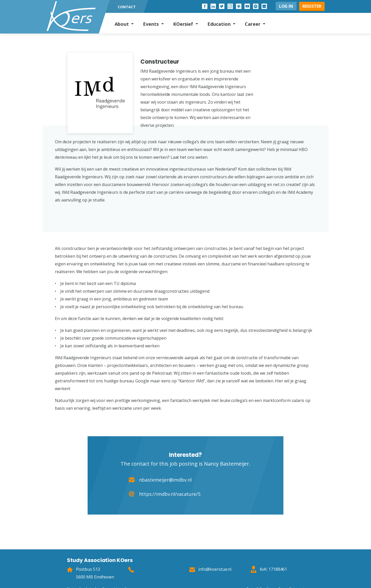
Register (312, 6)
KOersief (184, 24)
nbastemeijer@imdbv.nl (165, 480)
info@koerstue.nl (215, 569)
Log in (286, 6)
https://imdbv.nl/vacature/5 (170, 494)
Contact (127, 7)
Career (253, 24)
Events (151, 24)
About (122, 24)
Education (220, 24)
